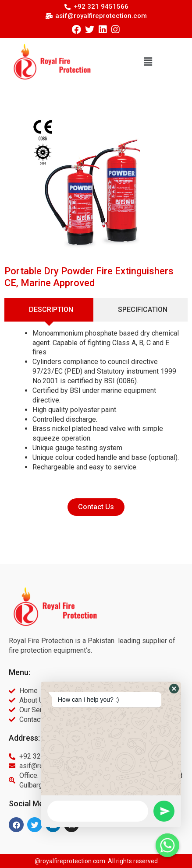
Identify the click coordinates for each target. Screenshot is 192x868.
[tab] (49, 310)
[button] (148, 62)
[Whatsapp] (167, 845)
